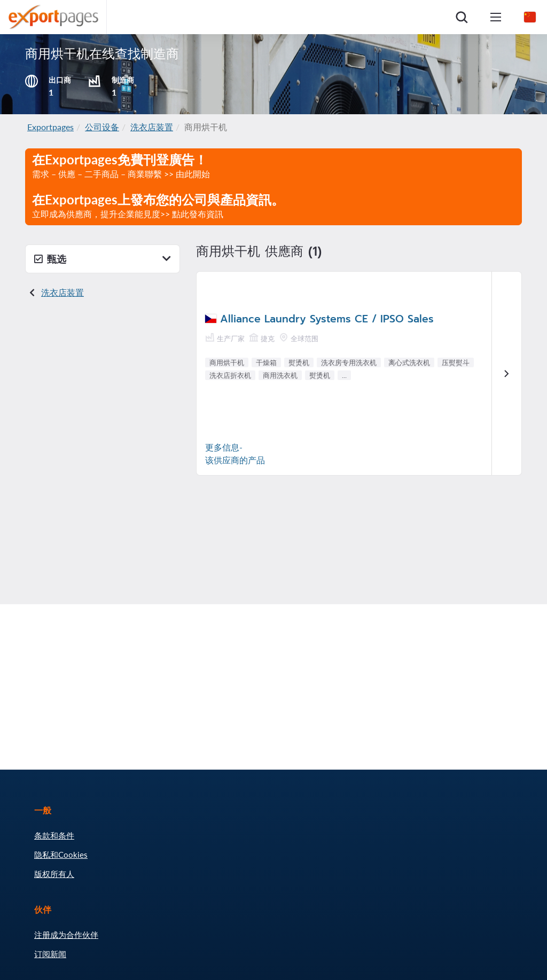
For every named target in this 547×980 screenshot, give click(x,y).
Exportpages (50, 127)
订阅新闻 (50, 954)
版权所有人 (54, 874)
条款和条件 (54, 835)
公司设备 (102, 127)
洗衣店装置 (152, 127)
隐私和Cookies (61, 855)
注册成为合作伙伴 (66, 935)
